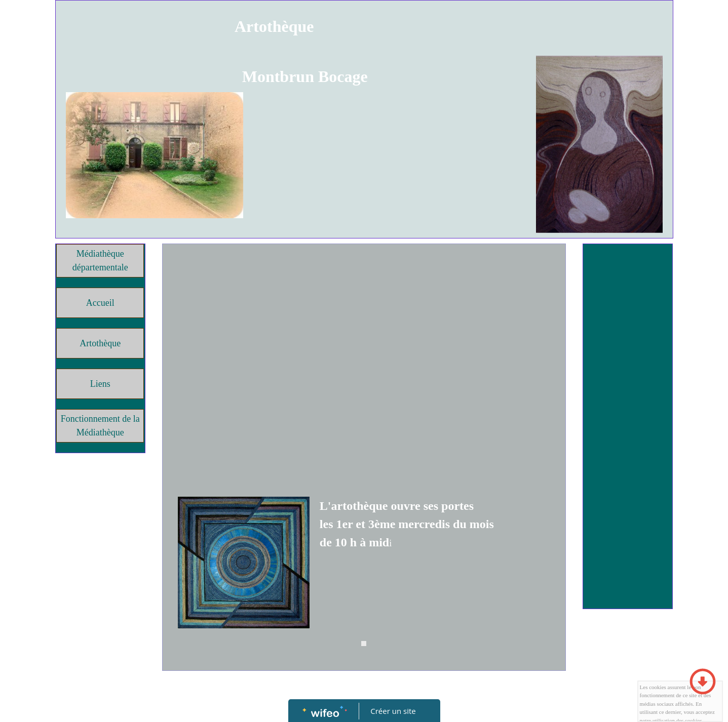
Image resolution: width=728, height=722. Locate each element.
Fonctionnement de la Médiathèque (100, 426)
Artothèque (100, 343)
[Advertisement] (364, 325)
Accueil (100, 303)
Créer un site (393, 711)
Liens (100, 384)
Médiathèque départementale (100, 260)
